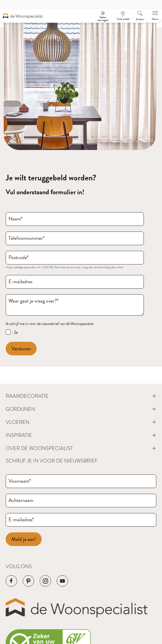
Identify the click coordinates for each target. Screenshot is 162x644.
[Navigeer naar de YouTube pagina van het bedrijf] (62, 581)
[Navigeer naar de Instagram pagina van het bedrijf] (45, 581)
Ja (16, 332)
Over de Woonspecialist (39, 448)
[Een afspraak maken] (123, 16)
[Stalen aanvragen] (103, 16)
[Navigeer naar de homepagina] (23, 16)
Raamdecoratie (27, 396)
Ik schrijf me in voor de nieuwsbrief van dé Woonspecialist (50, 324)
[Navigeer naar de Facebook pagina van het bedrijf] (11, 581)
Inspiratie (19, 435)
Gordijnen (20, 409)
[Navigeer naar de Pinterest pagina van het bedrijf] (28, 581)
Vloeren (18, 422)
